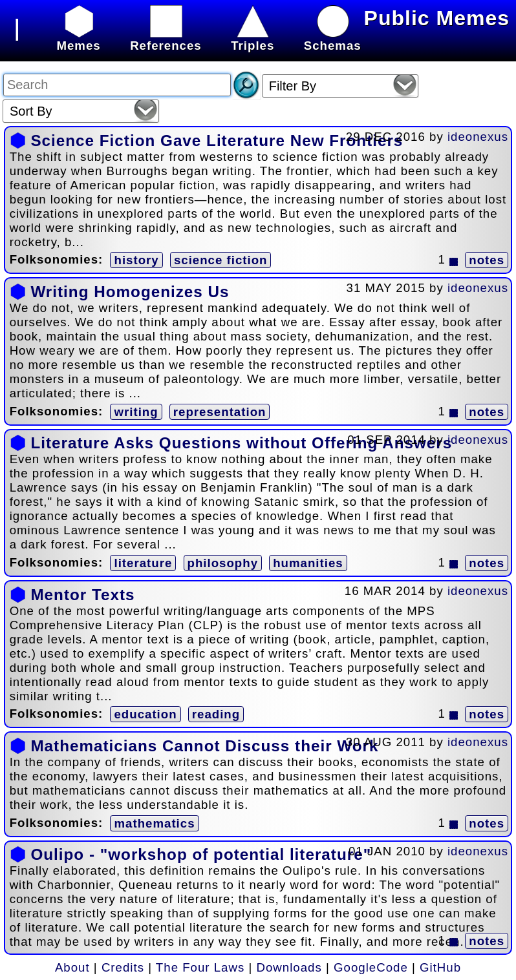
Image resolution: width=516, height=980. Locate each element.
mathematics (154, 823)
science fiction (221, 260)
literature (143, 563)
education (145, 714)
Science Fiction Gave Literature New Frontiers (217, 141)
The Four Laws (200, 967)
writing (136, 412)
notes (487, 260)
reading (216, 714)
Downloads (289, 967)
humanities (308, 563)
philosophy (223, 563)
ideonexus (478, 137)
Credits (123, 967)
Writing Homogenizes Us (130, 292)
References (166, 38)
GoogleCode (371, 967)
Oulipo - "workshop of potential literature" (201, 854)
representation (220, 412)
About (72, 967)
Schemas (333, 38)
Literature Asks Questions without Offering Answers (241, 443)
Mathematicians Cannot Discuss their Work (204, 746)
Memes (78, 38)
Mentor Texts (82, 595)
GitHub (440, 967)
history (136, 260)
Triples (253, 38)
